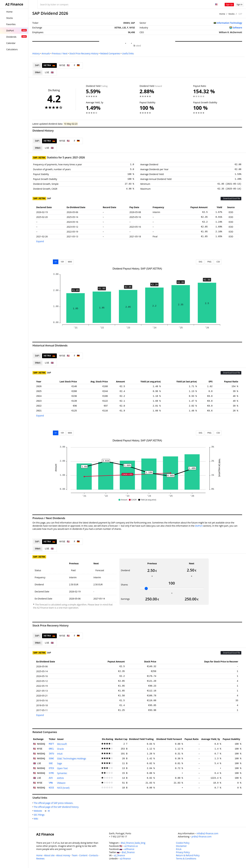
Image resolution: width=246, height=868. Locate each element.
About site (49, 855)
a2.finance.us (131, 846)
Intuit (60, 754)
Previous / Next (60, 53)
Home (222, 14)
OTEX (51, 768)
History (36, 53)
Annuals (46, 53)
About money (63, 855)
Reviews (40, 859)
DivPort (199, 526)
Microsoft (62, 744)
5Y (56, 262)
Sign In (239, 4)
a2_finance (119, 855)
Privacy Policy (183, 852)
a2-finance (125, 859)
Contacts (94, 855)
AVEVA (60, 778)
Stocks (231, 14)
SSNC (51, 759)
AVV (51, 778)
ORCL (51, 749)
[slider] (146, 588)
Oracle (60, 749)
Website (38, 811)
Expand (40, 241)
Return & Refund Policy (188, 855)
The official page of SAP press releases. (54, 803)
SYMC (51, 773)
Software (237, 28)
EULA (179, 849)
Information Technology (229, 23)
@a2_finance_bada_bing (133, 843)
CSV (218, 262)
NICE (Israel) (63, 788)
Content (83, 855)
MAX (70, 262)
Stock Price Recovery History (84, 53)
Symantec (62, 773)
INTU (51, 754)
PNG (209, 262)
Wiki (36, 819)
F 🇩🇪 (77, 65)
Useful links (128, 53)
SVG (200, 262)
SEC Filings (40, 815)
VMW (51, 783)
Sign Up (229, 4)
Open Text (62, 768)
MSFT (51, 744)
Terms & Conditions (186, 859)
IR (49, 811)
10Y (62, 262)
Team (75, 855)
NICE (51, 788)
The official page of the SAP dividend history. (57, 807)
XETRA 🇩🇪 (49, 65)
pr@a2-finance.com (202, 837)
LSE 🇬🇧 (49, 73)
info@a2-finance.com (208, 833)
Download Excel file (231, 198)
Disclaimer (181, 846)
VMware (61, 783)
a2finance (129, 849)
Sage (60, 763)
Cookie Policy (183, 843)
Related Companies (110, 53)
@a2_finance (128, 852)
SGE (51, 763)
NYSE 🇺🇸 (65, 65)
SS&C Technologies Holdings (72, 759)
